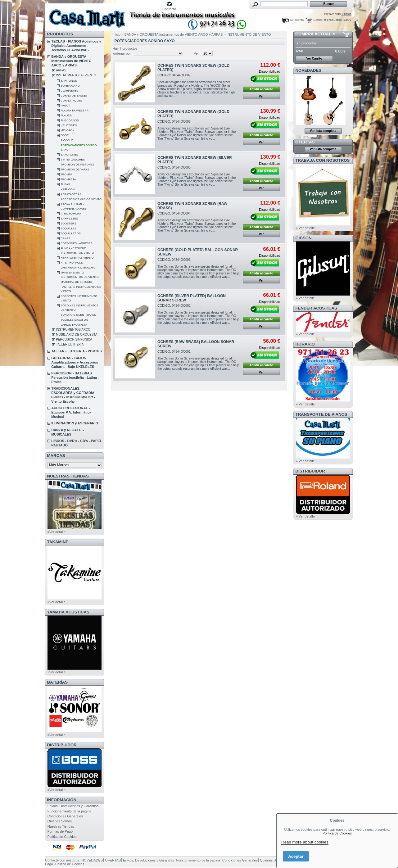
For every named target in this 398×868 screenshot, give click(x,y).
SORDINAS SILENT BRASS (78, 315)
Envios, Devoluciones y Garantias (73, 806)
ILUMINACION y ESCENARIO (75, 423)
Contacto (169, 9)
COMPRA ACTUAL (313, 34)
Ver (196, 53)
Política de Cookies (337, 833)
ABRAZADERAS (71, 194)
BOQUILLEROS (71, 233)
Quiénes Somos (60, 821)
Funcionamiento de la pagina (69, 811)
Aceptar (296, 856)
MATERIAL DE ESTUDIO (76, 282)
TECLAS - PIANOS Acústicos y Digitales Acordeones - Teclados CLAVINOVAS (76, 46)
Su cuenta (297, 20)
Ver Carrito (314, 59)
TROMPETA (68, 179)
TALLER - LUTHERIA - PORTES (77, 351)
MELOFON (68, 130)
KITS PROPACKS (72, 263)
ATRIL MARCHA (71, 214)
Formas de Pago (60, 831)
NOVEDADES (309, 70)
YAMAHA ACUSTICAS (68, 612)
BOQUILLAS (68, 228)
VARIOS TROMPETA (74, 325)
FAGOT (65, 106)
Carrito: (318, 20)
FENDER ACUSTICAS (316, 308)
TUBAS (65, 184)
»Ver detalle (57, 532)
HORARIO (305, 344)
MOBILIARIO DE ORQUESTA (77, 335)
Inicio (117, 34)
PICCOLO (67, 140)
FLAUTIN (66, 115)
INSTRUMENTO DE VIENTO (76, 75)
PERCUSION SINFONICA (74, 339)
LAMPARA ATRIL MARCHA (78, 268)
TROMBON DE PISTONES (77, 165)
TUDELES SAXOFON (74, 320)
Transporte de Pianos (321, 414)
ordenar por (122, 53)
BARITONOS (69, 81)
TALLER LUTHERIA (70, 344)
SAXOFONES (69, 155)
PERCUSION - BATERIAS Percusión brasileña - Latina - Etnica (75, 377)
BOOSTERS (68, 224)
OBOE (65, 135)
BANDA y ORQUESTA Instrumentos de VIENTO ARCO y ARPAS (71, 61)
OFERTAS (305, 142)
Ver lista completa (323, 131)
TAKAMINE (58, 542)
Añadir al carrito (261, 89)
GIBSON (304, 238)
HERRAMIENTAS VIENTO (77, 258)
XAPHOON (68, 189)
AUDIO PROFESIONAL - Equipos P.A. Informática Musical (71, 412)
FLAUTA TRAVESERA (75, 111)
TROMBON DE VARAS (75, 170)
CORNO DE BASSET (74, 96)
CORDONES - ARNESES (77, 243)
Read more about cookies (305, 842)
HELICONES (69, 125)
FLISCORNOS (70, 120)
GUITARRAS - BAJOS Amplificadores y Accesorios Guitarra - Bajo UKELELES (75, 362)
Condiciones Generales (65, 816)
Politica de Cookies (62, 837)
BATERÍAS (57, 682)
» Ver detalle (305, 228)
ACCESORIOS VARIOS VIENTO (81, 199)
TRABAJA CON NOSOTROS (323, 160)
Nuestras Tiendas (61, 826)
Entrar (346, 14)
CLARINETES (69, 91)
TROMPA (66, 174)
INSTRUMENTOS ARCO (73, 330)
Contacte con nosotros (62, 860)
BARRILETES (69, 219)
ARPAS (61, 70)
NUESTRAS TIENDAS (68, 476)
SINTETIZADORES (73, 160)
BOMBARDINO (70, 86)
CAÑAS (65, 238)
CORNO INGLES (71, 101)
